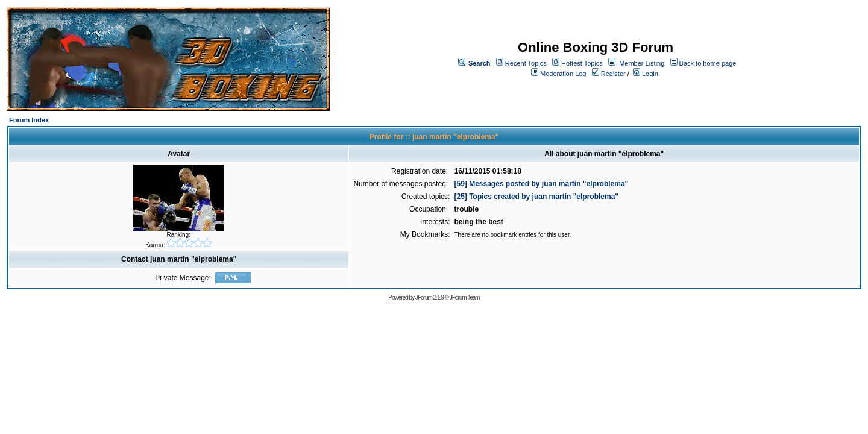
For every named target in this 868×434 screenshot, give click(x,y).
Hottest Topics (582, 63)
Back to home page (708, 63)
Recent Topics (526, 63)
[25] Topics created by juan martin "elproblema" (536, 197)
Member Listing (642, 63)
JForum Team (465, 297)
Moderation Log (563, 74)
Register (609, 74)
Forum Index (29, 120)
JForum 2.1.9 (429, 297)
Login (646, 74)
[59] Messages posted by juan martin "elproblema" (541, 184)
